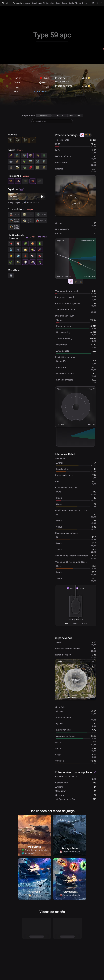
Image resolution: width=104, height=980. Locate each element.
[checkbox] (68, 588)
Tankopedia (18, 3)
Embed (85, 3)
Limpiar (20, 150)
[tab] (66, 623)
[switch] (43, 197)
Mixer (52, 3)
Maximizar (43, 237)
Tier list (78, 3)
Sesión (71, 3)
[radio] (44, 116)
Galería (65, 3)
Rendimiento (37, 3)
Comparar (27, 3)
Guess (58, 3)
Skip (76, 203)
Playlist (46, 3)
